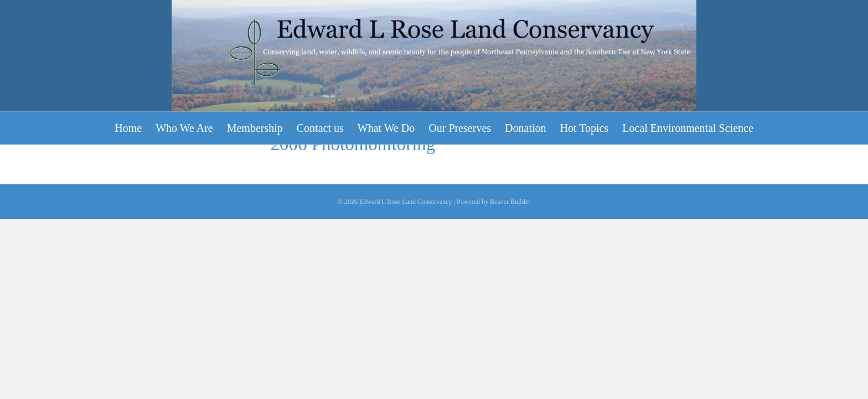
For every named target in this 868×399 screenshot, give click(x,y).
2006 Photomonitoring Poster (378, 255)
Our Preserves (460, 128)
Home (128, 128)
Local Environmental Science (688, 128)
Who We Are (184, 128)
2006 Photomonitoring (353, 289)
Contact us (320, 128)
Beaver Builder (510, 346)
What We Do (386, 128)
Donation (525, 128)
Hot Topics (585, 128)
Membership (255, 128)
